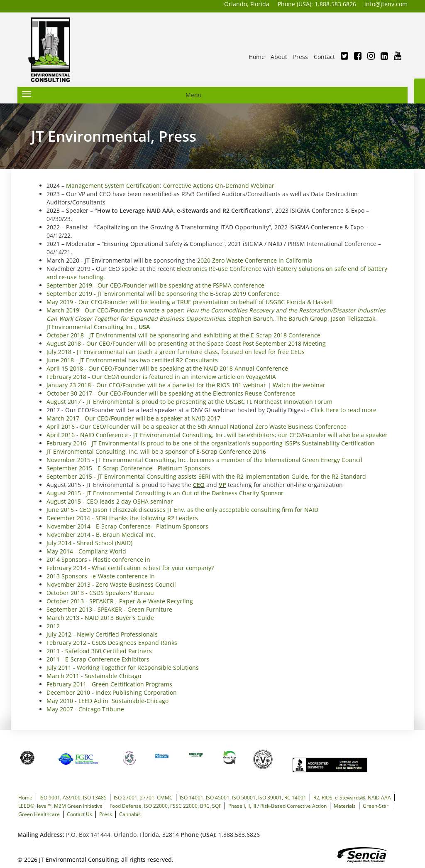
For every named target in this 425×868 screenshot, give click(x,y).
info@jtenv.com (386, 4)
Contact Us (79, 814)
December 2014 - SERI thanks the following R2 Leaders (122, 518)
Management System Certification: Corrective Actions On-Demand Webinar (170, 186)
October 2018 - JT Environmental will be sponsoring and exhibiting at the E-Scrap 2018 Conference (183, 335)
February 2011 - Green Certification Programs (109, 684)
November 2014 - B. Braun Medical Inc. (101, 535)
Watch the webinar (299, 385)
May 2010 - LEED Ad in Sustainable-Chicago (107, 701)
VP (222, 485)
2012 (53, 626)
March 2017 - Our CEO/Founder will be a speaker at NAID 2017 (133, 418)
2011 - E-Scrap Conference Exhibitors (98, 659)
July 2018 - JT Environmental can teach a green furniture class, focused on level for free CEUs (176, 352)
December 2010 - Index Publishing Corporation (112, 692)
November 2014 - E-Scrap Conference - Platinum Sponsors (127, 526)
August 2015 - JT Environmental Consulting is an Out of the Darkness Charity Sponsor (165, 493)
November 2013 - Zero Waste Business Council (111, 584)
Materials (345, 806)
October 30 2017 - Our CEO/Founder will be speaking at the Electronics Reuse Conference (171, 393)
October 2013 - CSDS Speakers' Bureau (100, 593)
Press (106, 814)
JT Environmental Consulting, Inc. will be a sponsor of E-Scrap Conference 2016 (156, 451)
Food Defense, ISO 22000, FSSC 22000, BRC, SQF (165, 806)
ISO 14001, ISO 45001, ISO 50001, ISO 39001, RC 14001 (243, 797)
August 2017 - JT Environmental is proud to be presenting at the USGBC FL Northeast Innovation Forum (189, 402)
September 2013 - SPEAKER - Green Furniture (109, 609)
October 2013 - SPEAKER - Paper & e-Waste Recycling (120, 601)
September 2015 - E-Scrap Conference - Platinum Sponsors (128, 468)
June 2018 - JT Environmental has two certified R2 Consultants (132, 360)
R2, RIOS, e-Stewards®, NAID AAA (352, 797)
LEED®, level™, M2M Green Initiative (60, 806)
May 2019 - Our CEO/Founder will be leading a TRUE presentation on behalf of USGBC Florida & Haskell (190, 302)
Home (25, 797)
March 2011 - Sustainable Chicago (94, 676)
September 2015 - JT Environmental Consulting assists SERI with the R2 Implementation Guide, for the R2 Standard (206, 476)
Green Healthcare (39, 814)
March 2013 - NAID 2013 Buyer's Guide (100, 618)
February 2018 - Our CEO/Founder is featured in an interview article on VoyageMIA (161, 377)
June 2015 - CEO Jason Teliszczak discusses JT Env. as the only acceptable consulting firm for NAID (182, 510)
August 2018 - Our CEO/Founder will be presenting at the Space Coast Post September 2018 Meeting (186, 343)
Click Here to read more (344, 410)
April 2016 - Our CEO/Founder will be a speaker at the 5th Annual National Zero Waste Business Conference (197, 427)
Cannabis (130, 814)
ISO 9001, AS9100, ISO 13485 (73, 797)
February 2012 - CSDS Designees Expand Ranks (112, 643)
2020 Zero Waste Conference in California (255, 260)
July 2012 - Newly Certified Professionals (102, 634)
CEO (199, 485)
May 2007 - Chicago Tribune (85, 709)
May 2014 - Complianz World (86, 551)
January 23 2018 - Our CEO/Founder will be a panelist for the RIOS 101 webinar (156, 385)
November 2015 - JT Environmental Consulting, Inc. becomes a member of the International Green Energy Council (204, 460)
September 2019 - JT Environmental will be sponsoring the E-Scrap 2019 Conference (163, 294)
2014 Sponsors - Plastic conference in (98, 559)
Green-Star (376, 806)
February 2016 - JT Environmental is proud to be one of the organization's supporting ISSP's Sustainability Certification (211, 443)
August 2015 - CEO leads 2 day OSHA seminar (110, 501)
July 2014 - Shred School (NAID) (89, 543)
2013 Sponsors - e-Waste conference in (101, 576)
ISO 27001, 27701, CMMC (143, 797)
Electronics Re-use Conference (219, 269)
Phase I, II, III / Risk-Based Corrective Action (277, 806)
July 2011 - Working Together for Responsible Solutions (123, 668)
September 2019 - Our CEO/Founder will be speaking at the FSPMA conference (155, 285)
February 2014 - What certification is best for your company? (130, 568)
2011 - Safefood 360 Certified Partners (99, 651)
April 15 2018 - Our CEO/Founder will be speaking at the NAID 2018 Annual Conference (167, 368)
